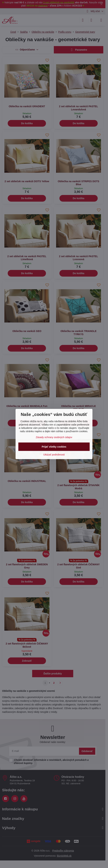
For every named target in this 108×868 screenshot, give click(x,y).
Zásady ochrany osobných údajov (54, 437)
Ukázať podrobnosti (54, 455)
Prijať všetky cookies (54, 447)
